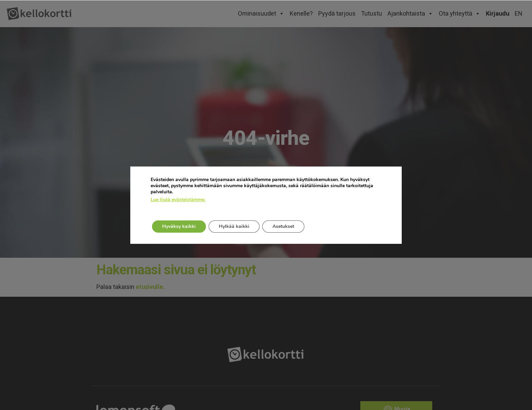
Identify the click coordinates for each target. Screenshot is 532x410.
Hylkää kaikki (234, 226)
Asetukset (283, 226)
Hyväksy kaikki (179, 226)
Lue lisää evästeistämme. (178, 200)
